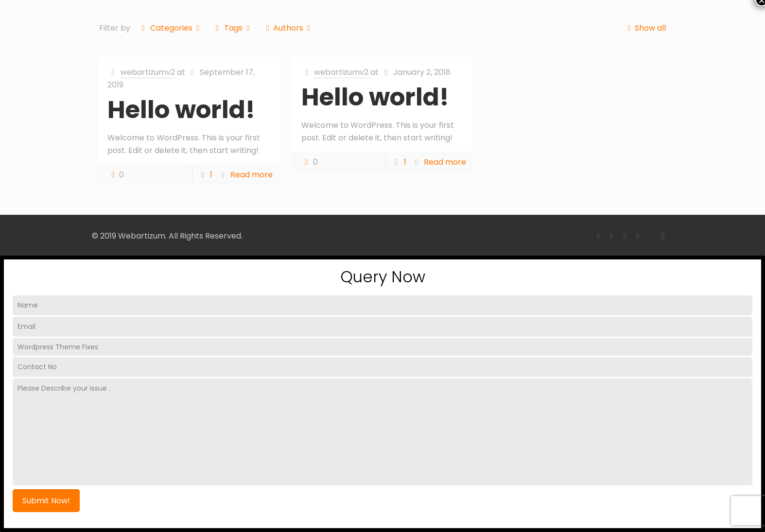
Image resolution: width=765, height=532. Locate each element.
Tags (233, 28)
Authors (288, 28)
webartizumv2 (148, 72)
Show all (644, 28)
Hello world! (181, 110)
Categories (170, 28)
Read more (252, 175)
